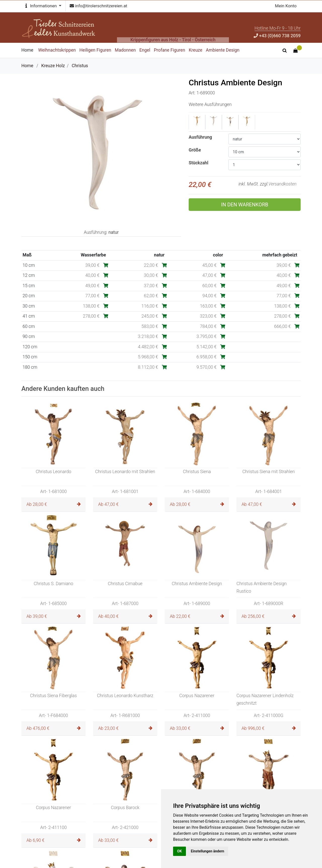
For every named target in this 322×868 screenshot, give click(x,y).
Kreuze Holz (53, 66)
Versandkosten (283, 184)
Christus (80, 66)
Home (27, 66)
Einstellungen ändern (208, 851)
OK (179, 851)
